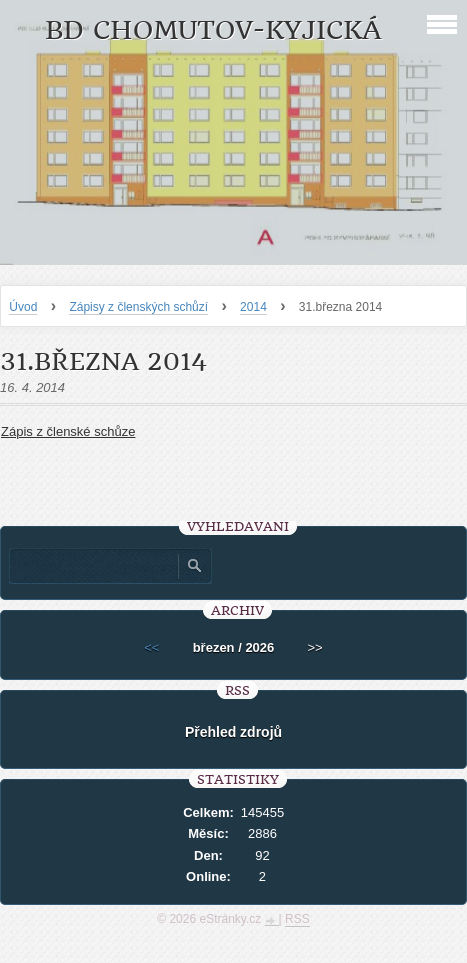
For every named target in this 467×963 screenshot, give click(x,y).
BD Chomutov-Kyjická (213, 30)
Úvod (23, 307)
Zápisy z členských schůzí (138, 307)
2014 (253, 307)
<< (151, 647)
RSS (297, 919)
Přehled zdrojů (233, 732)
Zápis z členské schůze (68, 431)
